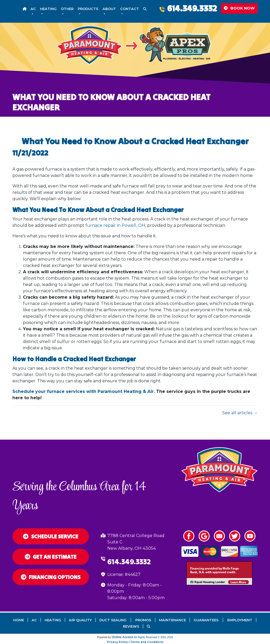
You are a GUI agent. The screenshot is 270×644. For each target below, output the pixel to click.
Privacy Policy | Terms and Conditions (135, 642)
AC (34, 620)
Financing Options (51, 577)
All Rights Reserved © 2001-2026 (154, 637)
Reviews (131, 626)
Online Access (122, 637)
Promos (143, 620)
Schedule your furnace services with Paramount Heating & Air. (84, 391)
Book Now (239, 8)
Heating (53, 620)
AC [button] (33, 9)
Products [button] (88, 9)
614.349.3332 (192, 8)
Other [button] (67, 9)
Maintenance (172, 620)
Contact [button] (130, 9)
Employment (240, 620)
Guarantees (206, 620)
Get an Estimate (51, 557)
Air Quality (80, 620)
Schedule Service (51, 536)
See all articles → (240, 413)
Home (19, 620)
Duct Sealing (113, 620)
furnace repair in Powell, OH (115, 225)
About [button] (109, 9)
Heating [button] (48, 9)
